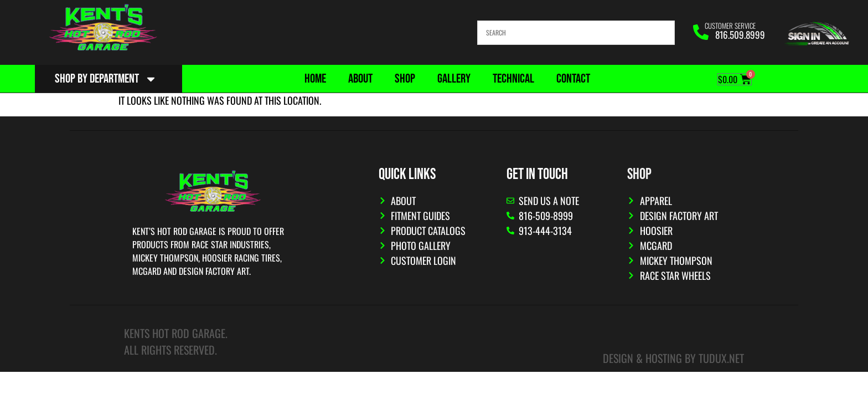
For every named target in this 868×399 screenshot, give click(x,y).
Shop (405, 79)
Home (315, 79)
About (360, 79)
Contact (573, 79)
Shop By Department (106, 79)
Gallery (454, 79)
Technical (513, 79)
